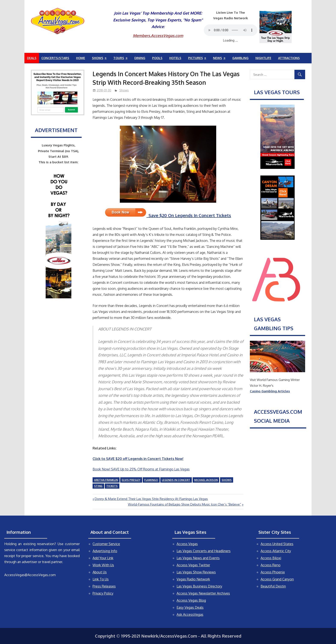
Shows (98, 58)
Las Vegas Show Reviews (196, 572)
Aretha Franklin (106, 480)
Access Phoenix (273, 572)
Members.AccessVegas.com (158, 36)
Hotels (175, 58)
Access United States (277, 544)
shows (227, 480)
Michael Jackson (206, 480)
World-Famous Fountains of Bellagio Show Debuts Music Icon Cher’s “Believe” (184, 504)
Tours (119, 58)
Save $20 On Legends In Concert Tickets (168, 215)
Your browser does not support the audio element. (231, 30)
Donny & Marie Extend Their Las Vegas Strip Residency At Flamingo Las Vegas (151, 499)
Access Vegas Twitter (193, 565)
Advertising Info (105, 551)
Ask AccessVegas (190, 614)
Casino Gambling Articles (270, 391)
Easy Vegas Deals (190, 607)
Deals (32, 58)
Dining (140, 58)
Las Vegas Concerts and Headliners (204, 551)
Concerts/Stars (55, 58)
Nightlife (263, 58)
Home (81, 58)
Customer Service (106, 544)
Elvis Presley (131, 480)
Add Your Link (103, 558)
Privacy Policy (103, 593)
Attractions (289, 58)
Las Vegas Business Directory (199, 586)
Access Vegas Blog (191, 600)
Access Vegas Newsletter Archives (203, 593)
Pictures (196, 58)
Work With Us (103, 565)
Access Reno (271, 565)
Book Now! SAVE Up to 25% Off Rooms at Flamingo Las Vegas (141, 469)
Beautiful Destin (273, 586)
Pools (157, 58)
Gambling (240, 58)
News (217, 58)
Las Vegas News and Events (198, 558)
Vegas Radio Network (193, 579)
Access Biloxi (271, 558)
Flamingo (151, 480)
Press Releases (104, 586)
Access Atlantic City (276, 551)
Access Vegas (187, 544)
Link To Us (101, 579)
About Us (100, 572)
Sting (98, 486)
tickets (112, 486)
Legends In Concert (176, 480)
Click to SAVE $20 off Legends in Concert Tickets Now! (138, 459)
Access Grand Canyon (277, 579)
